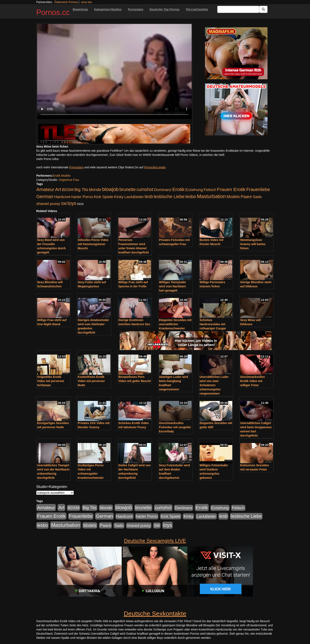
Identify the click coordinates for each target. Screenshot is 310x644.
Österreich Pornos (66, 2)
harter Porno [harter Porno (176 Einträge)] (82, 197)
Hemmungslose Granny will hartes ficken (253, 244)
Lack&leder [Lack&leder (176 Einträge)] (134, 197)
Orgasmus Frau (69, 180)
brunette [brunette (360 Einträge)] (127, 190)
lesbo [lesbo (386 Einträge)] (191, 197)
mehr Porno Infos (47, 159)
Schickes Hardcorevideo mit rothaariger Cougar (213, 324)
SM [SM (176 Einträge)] (64, 204)
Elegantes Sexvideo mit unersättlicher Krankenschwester (175, 324)
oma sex (87, 2)
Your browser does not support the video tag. (114, 71)
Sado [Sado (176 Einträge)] (257, 197)
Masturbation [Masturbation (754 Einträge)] (211, 196)
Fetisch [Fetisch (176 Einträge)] (210, 190)
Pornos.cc (53, 12)
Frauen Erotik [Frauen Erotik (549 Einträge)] (231, 189)
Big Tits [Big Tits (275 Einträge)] (81, 190)
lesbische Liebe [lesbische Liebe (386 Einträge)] (169, 197)
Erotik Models (62, 176)
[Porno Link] (114, 134)
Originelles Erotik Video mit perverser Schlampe (51, 381)
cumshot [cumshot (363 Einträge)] (145, 190)
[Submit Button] (263, 9)
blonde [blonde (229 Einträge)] (95, 190)
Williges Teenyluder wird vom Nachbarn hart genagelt (172, 286)
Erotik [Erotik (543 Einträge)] (178, 189)
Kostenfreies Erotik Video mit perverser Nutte (91, 381)
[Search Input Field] (238, 9)
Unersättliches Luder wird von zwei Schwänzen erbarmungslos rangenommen (214, 385)
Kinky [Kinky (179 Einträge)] (119, 197)
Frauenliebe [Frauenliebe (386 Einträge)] (258, 190)
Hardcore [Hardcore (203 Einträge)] (62, 197)
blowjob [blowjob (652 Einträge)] (110, 189)
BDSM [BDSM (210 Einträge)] (68, 190)
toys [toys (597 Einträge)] (72, 203)
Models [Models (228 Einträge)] (233, 197)
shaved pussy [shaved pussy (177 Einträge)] (48, 204)
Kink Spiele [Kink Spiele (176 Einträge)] (103, 197)
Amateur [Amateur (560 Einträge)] (45, 189)
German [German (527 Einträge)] (45, 197)
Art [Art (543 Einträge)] (58, 189)
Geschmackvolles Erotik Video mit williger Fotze (252, 381)
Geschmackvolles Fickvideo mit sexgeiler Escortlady (175, 427)
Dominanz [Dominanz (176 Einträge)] (163, 190)
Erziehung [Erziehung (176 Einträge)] (194, 190)
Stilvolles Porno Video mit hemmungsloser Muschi (93, 244)
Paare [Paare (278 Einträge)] (246, 197)
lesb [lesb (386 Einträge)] (149, 197)
